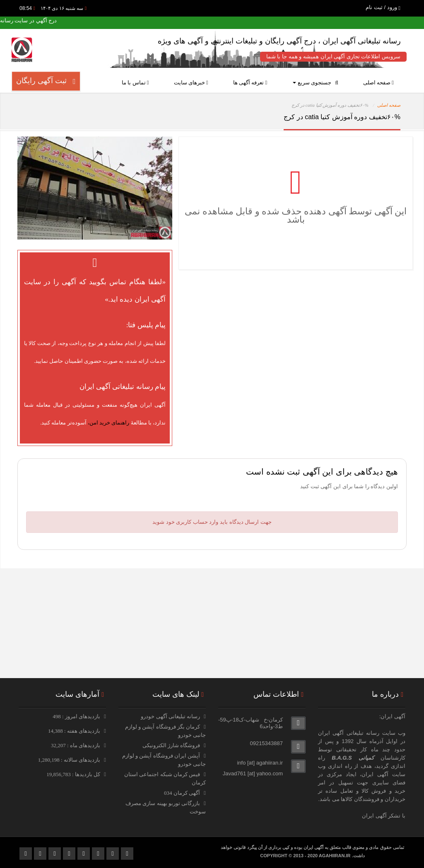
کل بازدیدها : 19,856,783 (74, 774)
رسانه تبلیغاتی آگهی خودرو (170, 716)
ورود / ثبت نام (383, 7)
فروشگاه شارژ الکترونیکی (171, 745)
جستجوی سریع (315, 83)
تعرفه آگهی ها (250, 83)
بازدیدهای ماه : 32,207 (76, 745)
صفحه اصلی (378, 83)
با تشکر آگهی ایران (384, 816)
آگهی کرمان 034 (182, 793)
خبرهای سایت (191, 83)
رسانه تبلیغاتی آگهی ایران (349, 733)
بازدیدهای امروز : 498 (77, 716)
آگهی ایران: (392, 716)
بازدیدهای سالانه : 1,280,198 (70, 760)
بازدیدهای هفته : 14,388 (75, 731)
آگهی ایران (375, 774)
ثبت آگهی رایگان (46, 81)
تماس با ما (135, 83)
